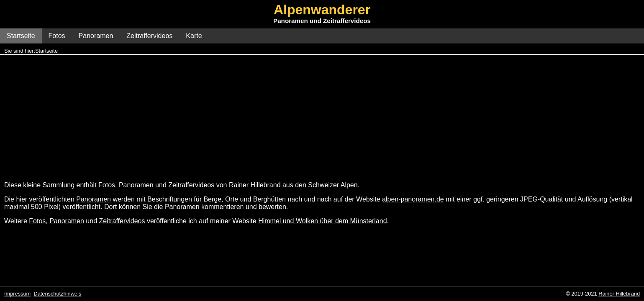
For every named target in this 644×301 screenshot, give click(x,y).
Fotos (57, 36)
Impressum (17, 294)
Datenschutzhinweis (57, 294)
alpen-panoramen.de (413, 199)
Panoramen (96, 36)
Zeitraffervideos (149, 36)
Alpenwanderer (322, 10)
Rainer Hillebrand (619, 294)
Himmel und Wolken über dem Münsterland (322, 221)
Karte (194, 36)
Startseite (21, 36)
